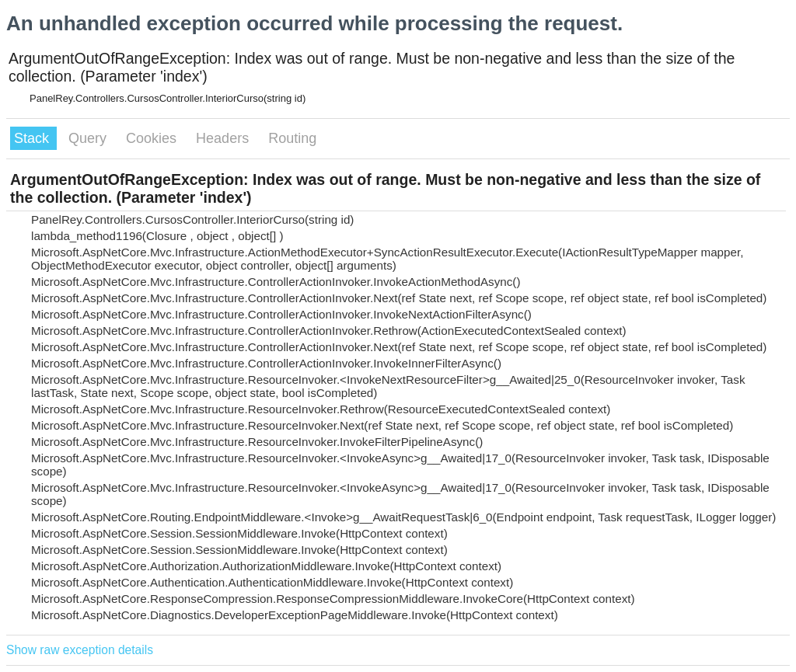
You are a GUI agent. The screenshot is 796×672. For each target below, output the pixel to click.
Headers (224, 138)
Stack (33, 138)
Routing (292, 138)
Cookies (153, 138)
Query (89, 138)
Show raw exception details (80, 650)
